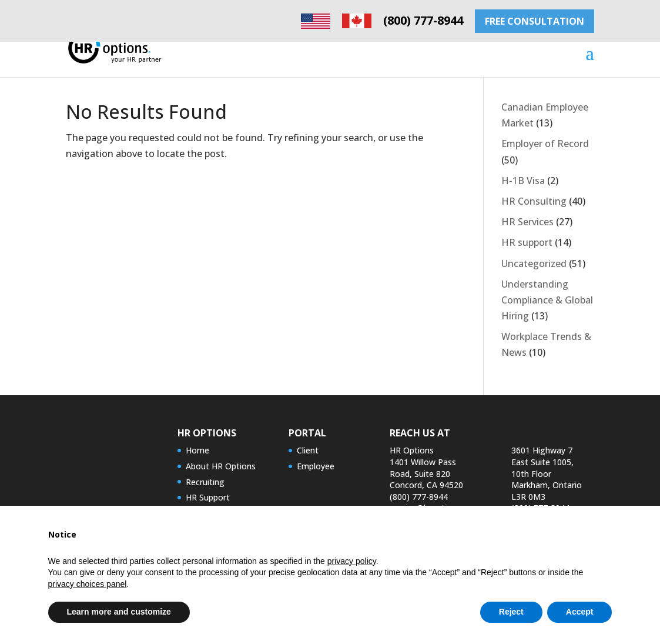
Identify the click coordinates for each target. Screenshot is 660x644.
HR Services (527, 222)
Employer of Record (545, 144)
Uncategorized (534, 263)
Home (197, 450)
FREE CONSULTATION (535, 21)
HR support (527, 242)
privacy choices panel (88, 584)
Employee (316, 466)
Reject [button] (511, 612)
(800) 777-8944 (423, 20)
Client (308, 450)
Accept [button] (580, 612)
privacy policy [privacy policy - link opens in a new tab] (352, 561)
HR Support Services (208, 503)
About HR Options (221, 466)
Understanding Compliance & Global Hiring (547, 300)
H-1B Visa (523, 181)
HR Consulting (534, 201)
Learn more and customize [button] (119, 612)
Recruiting (205, 482)
